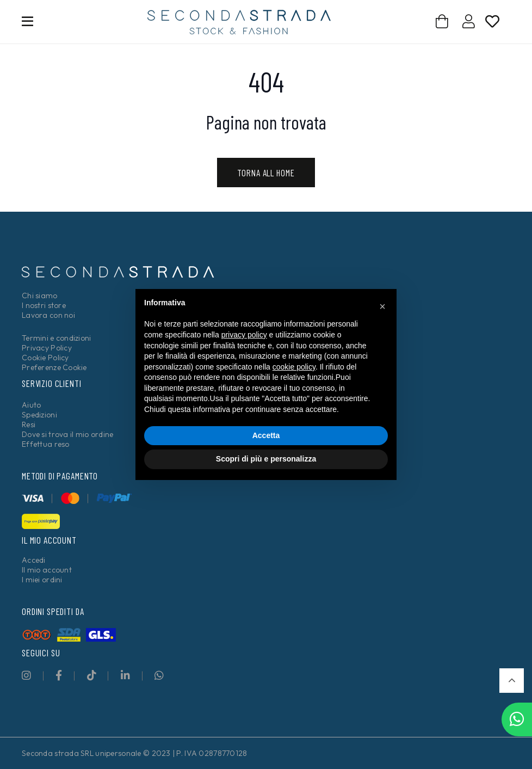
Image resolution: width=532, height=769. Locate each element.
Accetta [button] (266, 435)
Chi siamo (40, 296)
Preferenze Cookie (54, 367)
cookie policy (294, 367)
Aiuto (31, 405)
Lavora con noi (48, 315)
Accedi (34, 560)
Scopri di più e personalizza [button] (266, 459)
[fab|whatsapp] (159, 675)
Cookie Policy (45, 358)
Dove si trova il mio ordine (68, 434)
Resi (29, 425)
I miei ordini (42, 580)
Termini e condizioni (57, 338)
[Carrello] (443, 21)
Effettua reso (46, 444)
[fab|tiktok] (92, 675)
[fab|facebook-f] (59, 675)
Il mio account (47, 570)
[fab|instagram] (26, 675)
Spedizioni (39, 415)
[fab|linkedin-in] (125, 675)
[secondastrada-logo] (239, 22)
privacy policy (244, 335)
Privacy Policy (47, 348)
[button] (512, 681)
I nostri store (44, 305)
